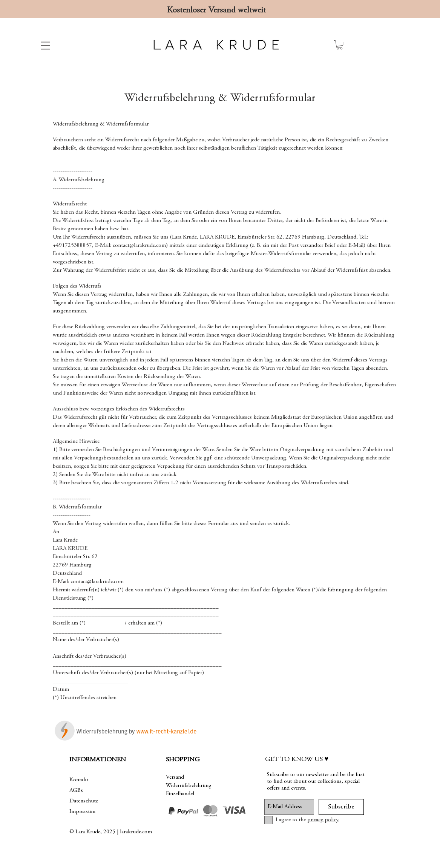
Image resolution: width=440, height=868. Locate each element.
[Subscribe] (341, 807)
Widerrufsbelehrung (189, 786)
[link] (340, 45)
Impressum (82, 812)
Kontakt (79, 780)
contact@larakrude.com (139, 246)
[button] (46, 46)
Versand (175, 777)
